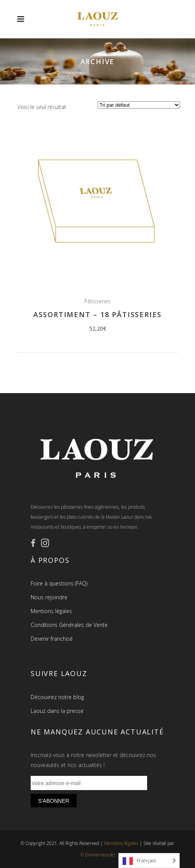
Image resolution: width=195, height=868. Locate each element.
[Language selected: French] (149, 861)
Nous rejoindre (49, 597)
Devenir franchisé (52, 639)
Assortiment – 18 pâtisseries (97, 314)
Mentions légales (51, 611)
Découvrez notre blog (57, 697)
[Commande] (139, 105)
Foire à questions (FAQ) (59, 583)
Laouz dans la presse (57, 711)
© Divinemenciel (98, 855)
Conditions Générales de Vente (69, 625)
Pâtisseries (97, 301)
